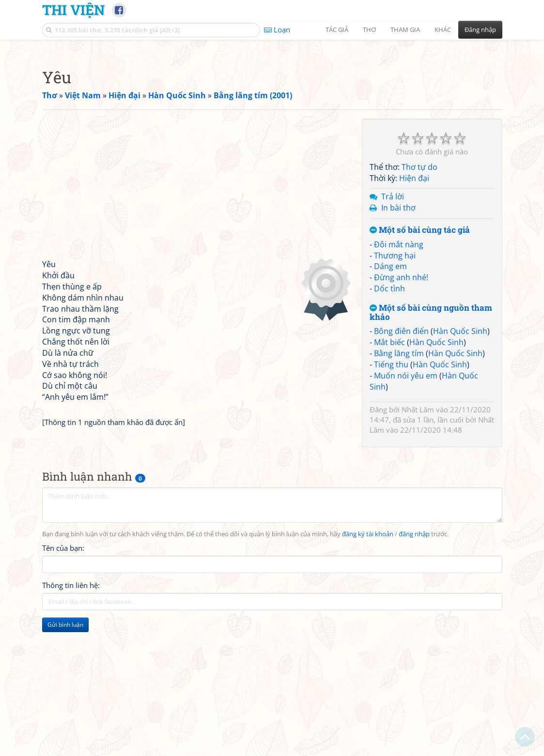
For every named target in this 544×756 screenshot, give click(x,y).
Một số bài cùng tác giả (420, 366)
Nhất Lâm (418, 545)
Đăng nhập (480, 30)
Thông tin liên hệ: (71, 721)
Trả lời (393, 332)
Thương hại (395, 391)
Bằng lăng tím (399, 489)
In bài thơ (398, 343)
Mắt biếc (389, 478)
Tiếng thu (391, 500)
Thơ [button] (369, 30)
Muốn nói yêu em (406, 511)
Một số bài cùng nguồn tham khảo (431, 448)
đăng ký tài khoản (368, 670)
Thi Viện (73, 10)
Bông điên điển (401, 467)
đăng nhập (414, 670)
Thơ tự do (420, 302)
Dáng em (390, 402)
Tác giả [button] (337, 30)
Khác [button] (443, 30)
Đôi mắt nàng (399, 380)
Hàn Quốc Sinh (460, 467)
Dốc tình (389, 424)
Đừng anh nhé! (401, 413)
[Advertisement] (272, 114)
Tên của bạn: (63, 683)
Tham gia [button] (405, 30)
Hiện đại (414, 314)
